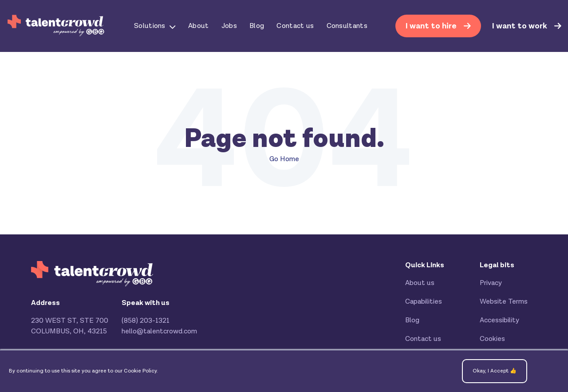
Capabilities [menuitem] (424, 302)
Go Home (284, 159)
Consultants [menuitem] (347, 26)
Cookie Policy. (141, 371)
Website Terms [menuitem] (504, 302)
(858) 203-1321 (146, 321)
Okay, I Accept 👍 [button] (495, 371)
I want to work (521, 26)
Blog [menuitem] (257, 26)
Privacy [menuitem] (491, 283)
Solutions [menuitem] (150, 26)
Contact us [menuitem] (295, 26)
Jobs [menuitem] (229, 26)
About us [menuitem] (420, 283)
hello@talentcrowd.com (159, 331)
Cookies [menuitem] (492, 339)
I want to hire (432, 26)
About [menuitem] (199, 26)
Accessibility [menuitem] (499, 320)
